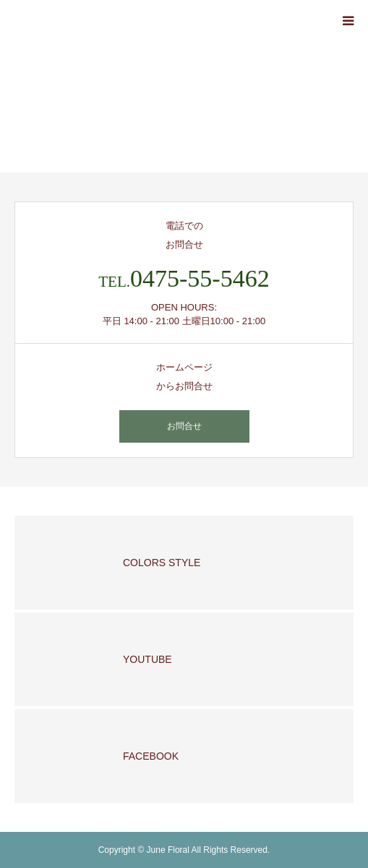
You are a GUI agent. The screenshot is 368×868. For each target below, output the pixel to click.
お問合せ (184, 426)
